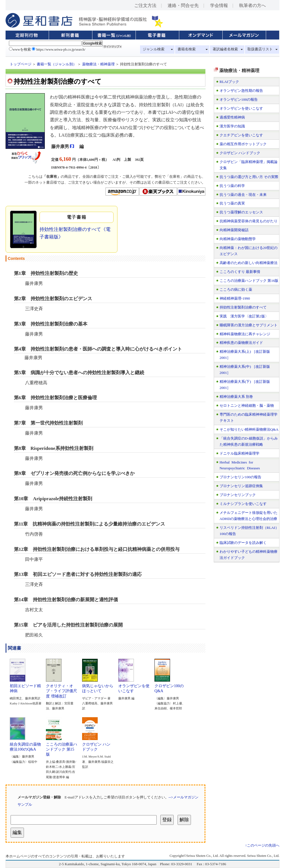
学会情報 (219, 5)
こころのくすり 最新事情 (240, 272)
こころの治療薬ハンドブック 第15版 (62, 747)
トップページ (21, 64)
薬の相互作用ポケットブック (243, 144)
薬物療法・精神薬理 (98, 64)
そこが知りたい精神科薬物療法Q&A (249, 429)
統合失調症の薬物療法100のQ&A (25, 745)
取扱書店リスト (260, 49)
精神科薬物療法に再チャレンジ (245, 334)
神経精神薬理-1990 (235, 298)
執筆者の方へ (252, 5)
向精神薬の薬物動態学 (238, 239)
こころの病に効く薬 (236, 289)
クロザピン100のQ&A (169, 686)
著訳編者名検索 (225, 49)
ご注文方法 (145, 5)
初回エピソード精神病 (25, 686)
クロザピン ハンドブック (96, 745)
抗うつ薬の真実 (232, 203)
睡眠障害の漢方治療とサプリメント (249, 325)
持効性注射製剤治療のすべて (243, 307)
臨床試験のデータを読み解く (243, 543)
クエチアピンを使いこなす (241, 135)
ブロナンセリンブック (238, 495)
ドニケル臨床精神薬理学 (239, 453)
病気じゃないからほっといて (98, 686)
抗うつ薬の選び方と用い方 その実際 (249, 177)
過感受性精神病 (232, 117)
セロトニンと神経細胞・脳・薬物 (247, 405)
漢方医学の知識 (232, 126)
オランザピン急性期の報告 (241, 91)
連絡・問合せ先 (183, 5)
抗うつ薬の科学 (232, 186)
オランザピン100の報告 (239, 99)
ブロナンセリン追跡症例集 (241, 486)
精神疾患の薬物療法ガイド (241, 343)
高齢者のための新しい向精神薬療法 (249, 263)
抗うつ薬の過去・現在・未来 (243, 195)
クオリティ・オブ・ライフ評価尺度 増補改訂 (62, 689)
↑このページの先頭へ (262, 845)
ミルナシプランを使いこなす (243, 504)
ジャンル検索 (154, 49)
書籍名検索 (187, 49)
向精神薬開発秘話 (234, 230)
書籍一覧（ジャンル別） (57, 64)
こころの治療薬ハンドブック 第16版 (249, 281)
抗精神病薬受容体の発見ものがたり (249, 221)
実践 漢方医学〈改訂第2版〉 (244, 316)
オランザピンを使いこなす (134, 686)
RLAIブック (229, 82)
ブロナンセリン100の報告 (240, 477)
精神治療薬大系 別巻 (236, 397)
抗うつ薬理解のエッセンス (241, 212)
